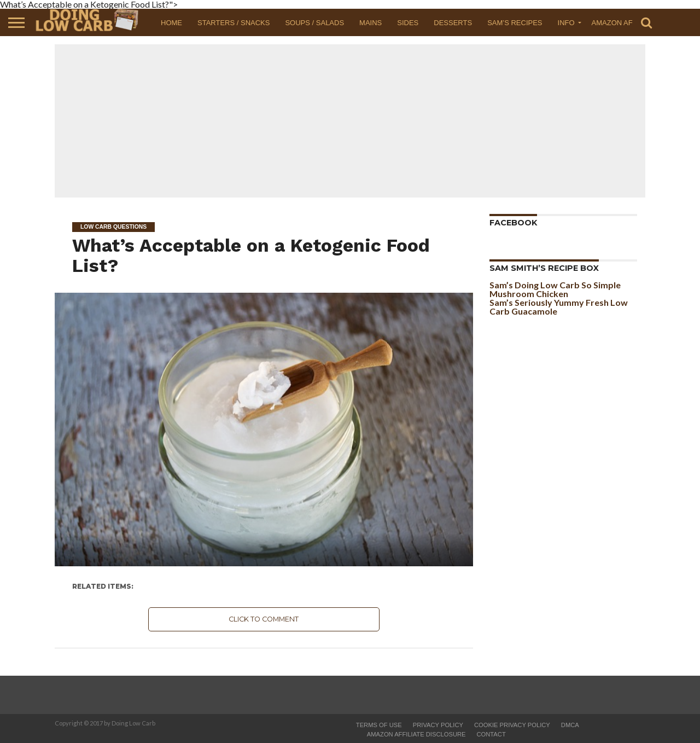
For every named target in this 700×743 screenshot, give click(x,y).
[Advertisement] (350, 121)
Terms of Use (379, 725)
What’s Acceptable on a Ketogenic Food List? (251, 256)
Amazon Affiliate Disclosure (416, 734)
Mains (371, 23)
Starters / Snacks (234, 23)
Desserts (453, 23)
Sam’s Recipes (515, 23)
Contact (491, 734)
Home (171, 23)
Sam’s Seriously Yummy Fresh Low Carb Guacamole (559, 307)
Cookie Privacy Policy (512, 725)
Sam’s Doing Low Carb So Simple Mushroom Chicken (555, 289)
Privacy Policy (438, 725)
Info (566, 23)
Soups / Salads (314, 23)
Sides (408, 23)
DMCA (570, 725)
